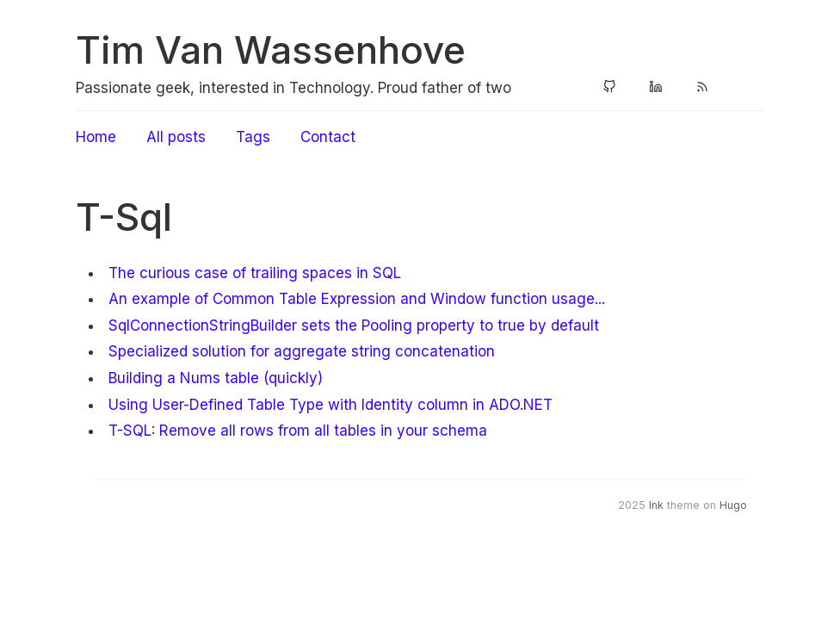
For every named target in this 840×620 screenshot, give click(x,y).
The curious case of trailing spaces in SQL (255, 273)
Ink (656, 505)
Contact (328, 137)
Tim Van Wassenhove (271, 50)
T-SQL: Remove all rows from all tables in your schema (298, 431)
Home (96, 137)
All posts (176, 137)
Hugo (733, 505)
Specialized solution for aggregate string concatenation (302, 351)
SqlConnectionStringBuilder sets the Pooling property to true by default (354, 325)
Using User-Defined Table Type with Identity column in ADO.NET (330, 405)
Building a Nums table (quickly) (216, 378)
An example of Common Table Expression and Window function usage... (357, 299)
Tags (253, 137)
